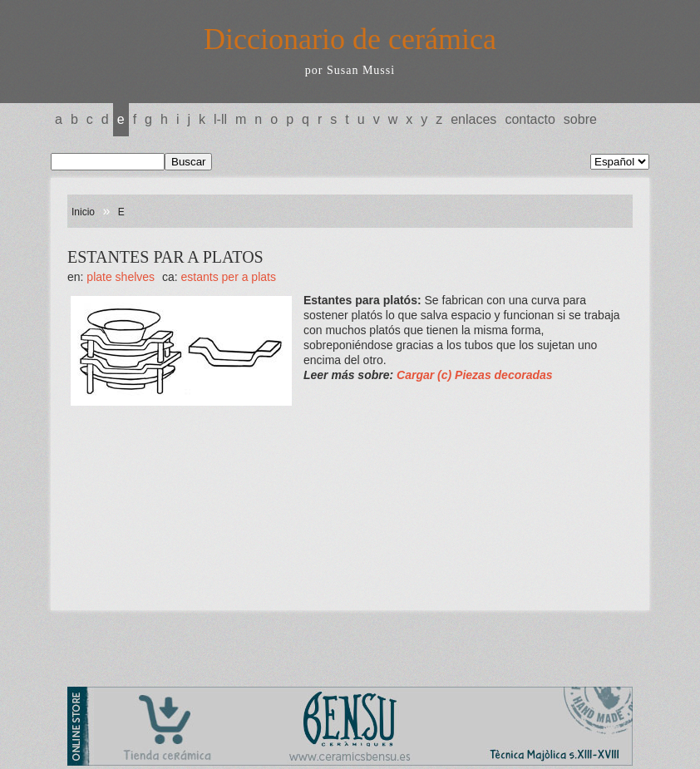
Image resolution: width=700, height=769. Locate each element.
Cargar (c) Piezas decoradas (475, 375)
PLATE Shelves (121, 277)
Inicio (83, 212)
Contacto (530, 119)
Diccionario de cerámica (350, 39)
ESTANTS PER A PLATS (229, 277)
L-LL (220, 119)
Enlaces (473, 119)
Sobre (580, 119)
